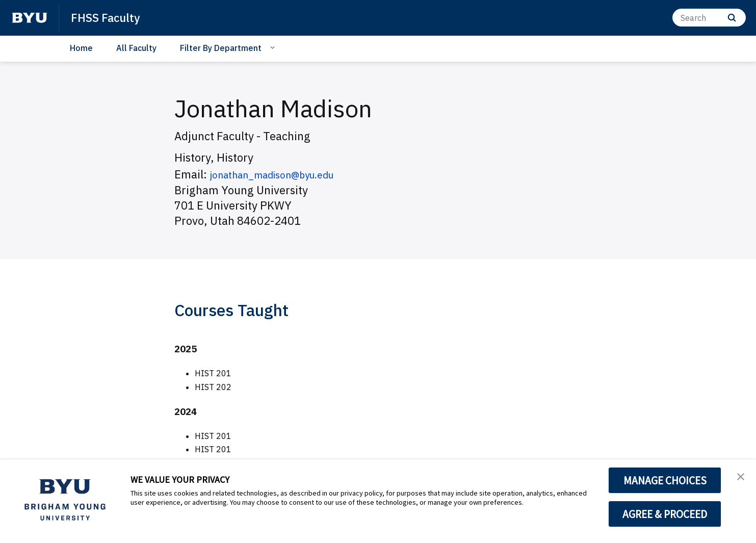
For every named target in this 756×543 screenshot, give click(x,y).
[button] (739, 478)
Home (81, 48)
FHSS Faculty (108, 17)
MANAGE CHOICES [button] (665, 480)
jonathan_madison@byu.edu (283, 174)
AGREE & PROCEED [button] (665, 514)
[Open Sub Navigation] (274, 47)
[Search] (709, 18)
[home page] (30, 18)
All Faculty (136, 48)
